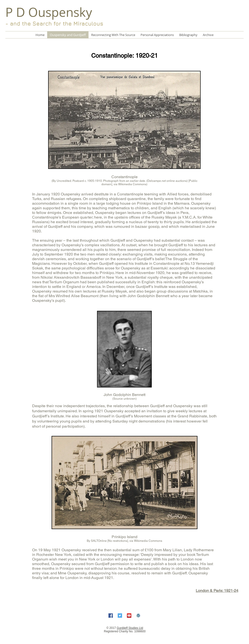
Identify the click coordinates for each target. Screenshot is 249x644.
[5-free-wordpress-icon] (138, 616)
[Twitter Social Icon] (120, 616)
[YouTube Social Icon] (129, 616)
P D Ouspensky (49, 12)
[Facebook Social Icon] (111, 616)
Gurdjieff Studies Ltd (130, 628)
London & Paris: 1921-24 (217, 591)
